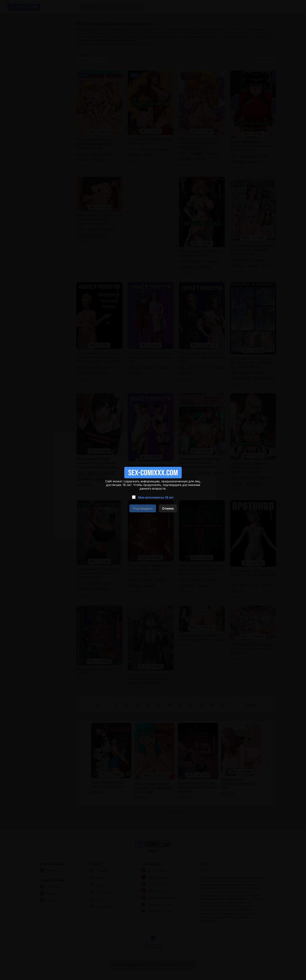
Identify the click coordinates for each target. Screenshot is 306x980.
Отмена (168, 508)
